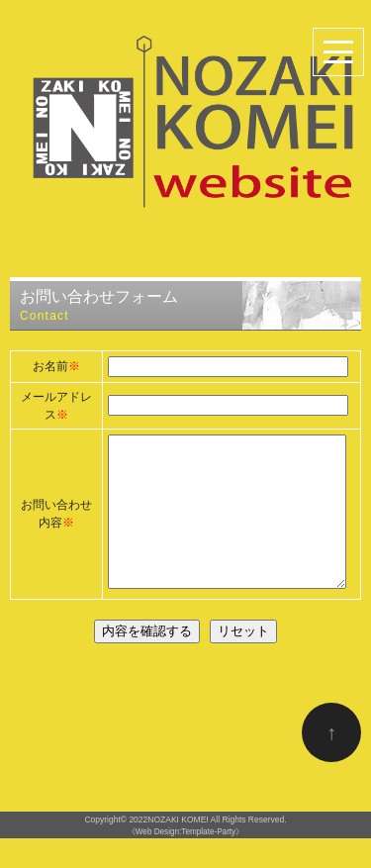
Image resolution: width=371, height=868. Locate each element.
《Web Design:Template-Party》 (185, 862)
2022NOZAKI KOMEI (168, 849)
